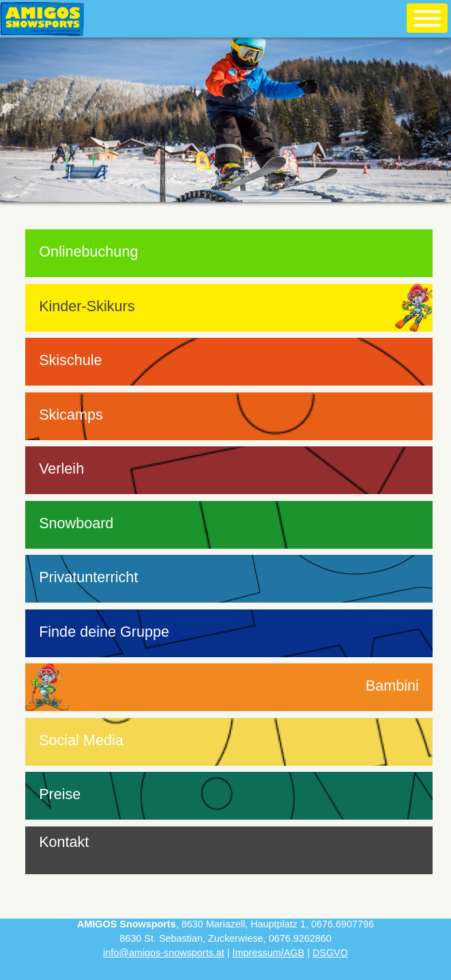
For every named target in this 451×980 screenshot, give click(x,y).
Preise (60, 794)
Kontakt (64, 842)
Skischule (70, 360)
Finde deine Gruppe (104, 632)
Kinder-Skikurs (87, 306)
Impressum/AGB (269, 953)
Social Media (81, 740)
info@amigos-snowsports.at (164, 953)
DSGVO (330, 953)
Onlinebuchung (88, 251)
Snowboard (76, 523)
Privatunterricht (88, 577)
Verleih (61, 469)
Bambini (392, 686)
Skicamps (71, 415)
